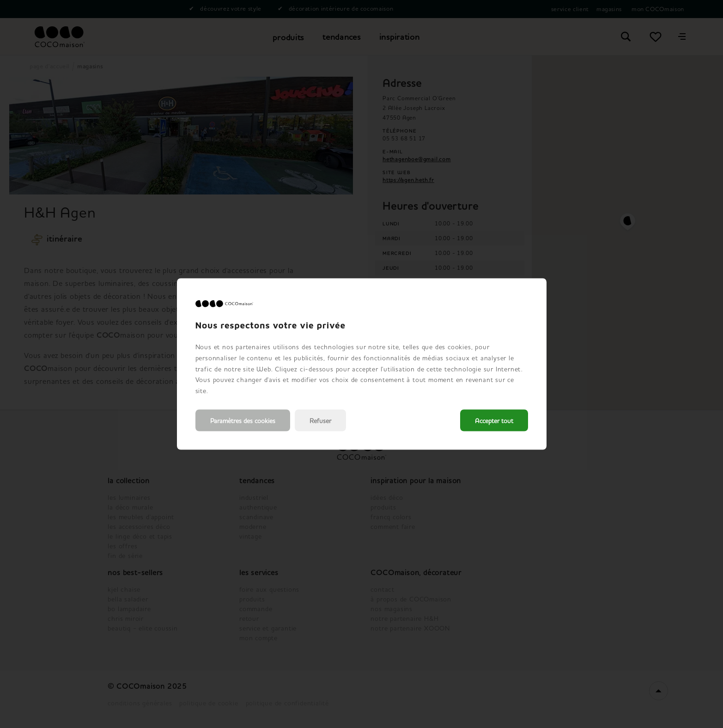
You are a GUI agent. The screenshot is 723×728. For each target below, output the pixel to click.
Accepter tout (494, 420)
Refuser (320, 420)
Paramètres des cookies (243, 420)
